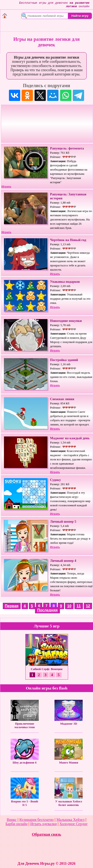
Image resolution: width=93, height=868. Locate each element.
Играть (6, 186)
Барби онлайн (16, 824)
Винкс (12, 820)
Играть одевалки (44, 824)
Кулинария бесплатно (36, 820)
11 (79, 606)
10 (69, 606)
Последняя (47, 610)
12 (88, 606)
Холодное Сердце (73, 824)
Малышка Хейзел (70, 820)
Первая (12, 606)
